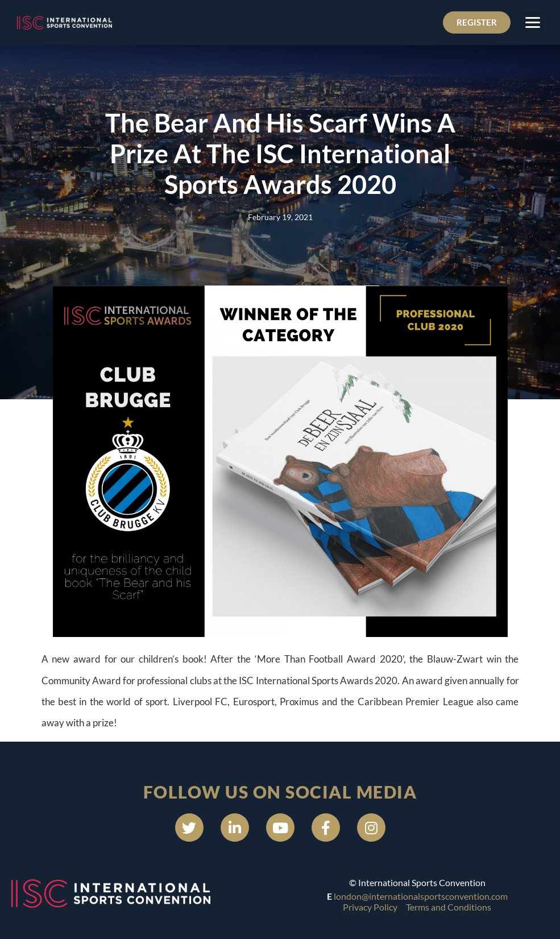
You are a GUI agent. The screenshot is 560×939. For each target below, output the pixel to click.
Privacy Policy (370, 907)
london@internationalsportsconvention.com (421, 896)
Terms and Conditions (449, 907)
